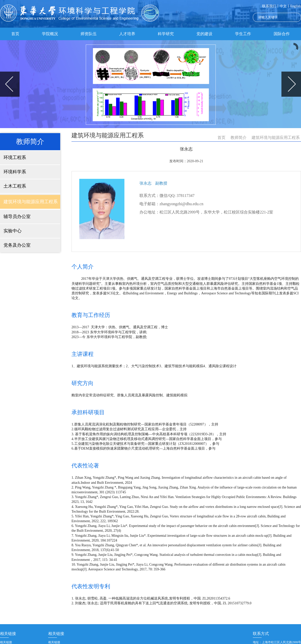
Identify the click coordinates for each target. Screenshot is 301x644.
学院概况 (50, 34)
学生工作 (243, 34)
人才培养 (127, 34)
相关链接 (6, 642)
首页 (15, 34)
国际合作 (282, 34)
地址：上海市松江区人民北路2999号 (277, 642)
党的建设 (204, 34)
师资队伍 (89, 34)
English (296, 6)
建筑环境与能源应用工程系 (276, 138)
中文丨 (285, 6)
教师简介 (239, 138)
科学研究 (166, 34)
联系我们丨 (271, 6)
